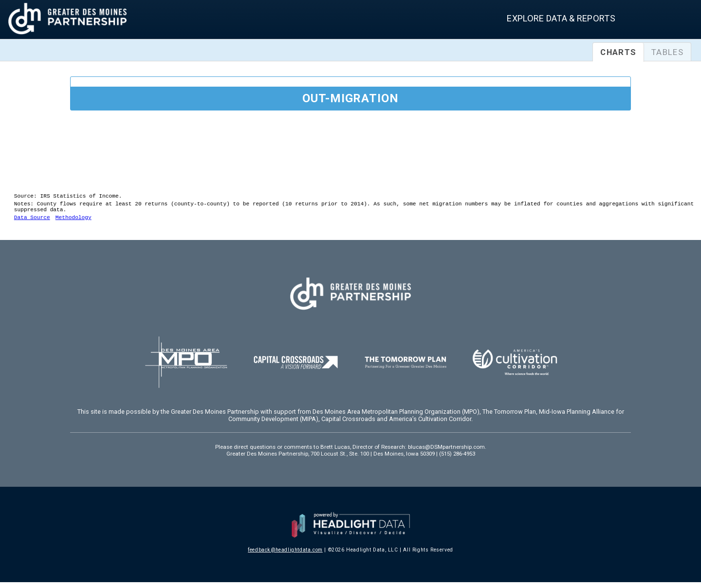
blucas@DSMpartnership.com (446, 453)
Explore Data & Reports (561, 18)
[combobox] (666, 21)
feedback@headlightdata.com (285, 556)
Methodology (74, 223)
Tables (667, 52)
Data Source (32, 223)
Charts (618, 52)
